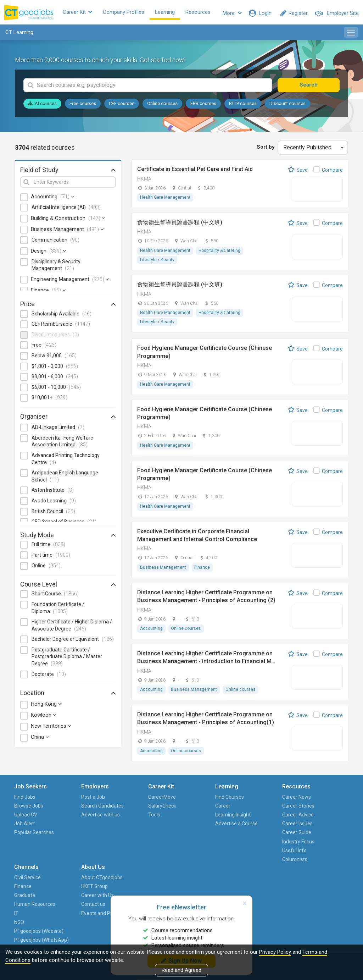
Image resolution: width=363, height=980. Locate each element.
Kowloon (44, 717)
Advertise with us (80, 831)
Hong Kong (46, 706)
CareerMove (127, 800)
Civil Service (270, 800)
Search (314, 87)
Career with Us (322, 818)
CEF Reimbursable (61, 326)
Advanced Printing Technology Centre (66, 461)
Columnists (224, 862)
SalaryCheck (127, 809)
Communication (55, 242)
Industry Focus (227, 844)
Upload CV (26, 818)
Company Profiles (129, 13)
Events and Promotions (319, 840)
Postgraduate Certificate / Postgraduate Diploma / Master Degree (67, 658)
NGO (262, 853)
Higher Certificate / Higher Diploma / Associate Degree (72, 627)
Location (68, 694)
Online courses (162, 105)
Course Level (68, 586)
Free (44, 347)
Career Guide (226, 836)
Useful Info (224, 853)
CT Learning (19, 34)
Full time (48, 546)
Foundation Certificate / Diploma (58, 610)
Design (49, 253)
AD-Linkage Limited (58, 429)
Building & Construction (68, 220)
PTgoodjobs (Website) (270, 867)
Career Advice (227, 818)
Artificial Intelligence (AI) (66, 209)
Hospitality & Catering (220, 253)
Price (68, 306)
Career (170, 809)
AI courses (42, 105)
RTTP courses (243, 105)
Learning (171, 13)
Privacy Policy (275, 952)
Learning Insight (180, 818)
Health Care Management (165, 199)
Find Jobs (26, 800)
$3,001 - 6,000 (55, 378)
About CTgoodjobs (327, 800)
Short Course (55, 595)
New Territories (51, 728)
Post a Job (76, 800)
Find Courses (177, 800)
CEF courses (122, 105)
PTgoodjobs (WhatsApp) (270, 885)
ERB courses (203, 105)
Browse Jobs (29, 809)
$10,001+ (49, 399)
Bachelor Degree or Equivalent (73, 641)
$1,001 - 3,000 (55, 368)
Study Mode (68, 536)
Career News (226, 800)
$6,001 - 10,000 (56, 389)
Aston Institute (53, 492)
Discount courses (287, 105)
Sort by (265, 149)
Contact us (318, 827)
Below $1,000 (54, 357)
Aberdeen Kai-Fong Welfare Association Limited (62, 443)
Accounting (53, 199)
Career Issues (227, 827)
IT (259, 844)
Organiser (68, 418)
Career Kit (83, 13)
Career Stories (227, 809)
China (40, 739)
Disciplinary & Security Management (56, 267)
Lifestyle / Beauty (157, 261)
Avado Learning (54, 502)
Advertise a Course (175, 831)
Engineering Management (70, 281)
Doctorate (49, 676)
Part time (51, 557)
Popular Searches (26, 840)
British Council (53, 513)
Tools (119, 818)
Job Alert (25, 827)
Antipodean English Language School (65, 478)
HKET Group (319, 809)
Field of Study (68, 171)
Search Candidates (77, 813)
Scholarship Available (62, 315)
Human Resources (269, 831)
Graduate (267, 818)
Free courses (83, 105)
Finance (48, 292)
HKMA (144, 181)
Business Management (67, 231)
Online (46, 567)
